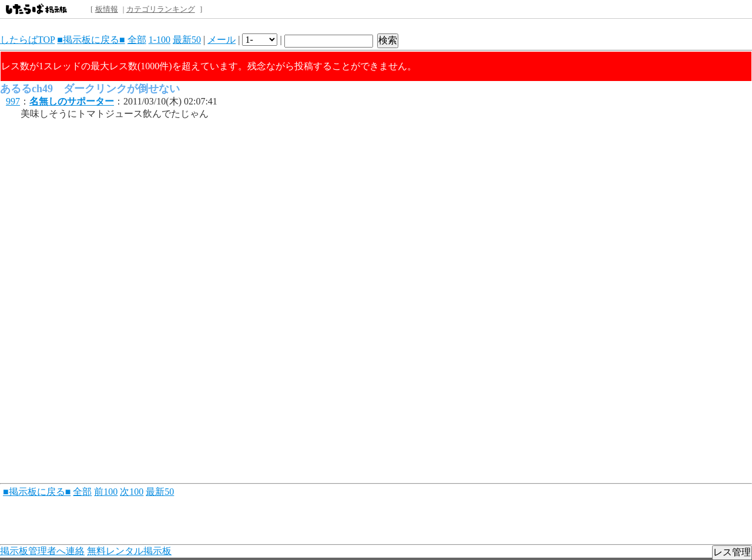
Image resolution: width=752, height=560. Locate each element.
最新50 (187, 40)
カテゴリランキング (161, 9)
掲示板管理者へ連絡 (42, 551)
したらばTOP (27, 40)
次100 (132, 492)
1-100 (160, 40)
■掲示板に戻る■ (91, 40)
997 (13, 101)
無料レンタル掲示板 (129, 551)
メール (221, 40)
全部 (137, 40)
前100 (106, 492)
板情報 (107, 9)
